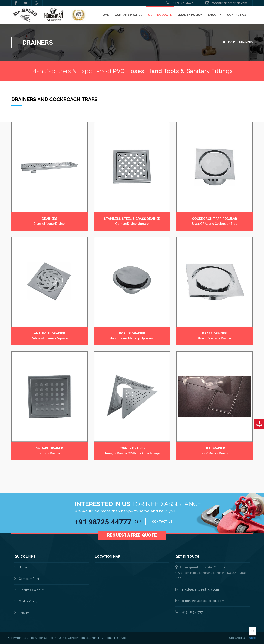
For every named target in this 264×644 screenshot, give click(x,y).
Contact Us (237, 15)
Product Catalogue (31, 590)
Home (105, 15)
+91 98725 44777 (180, 3)
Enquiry (215, 15)
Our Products (160, 15)
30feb (252, 638)
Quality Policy (190, 15)
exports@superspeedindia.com (203, 601)
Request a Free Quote (132, 530)
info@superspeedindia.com (226, 3)
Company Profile (129, 15)
